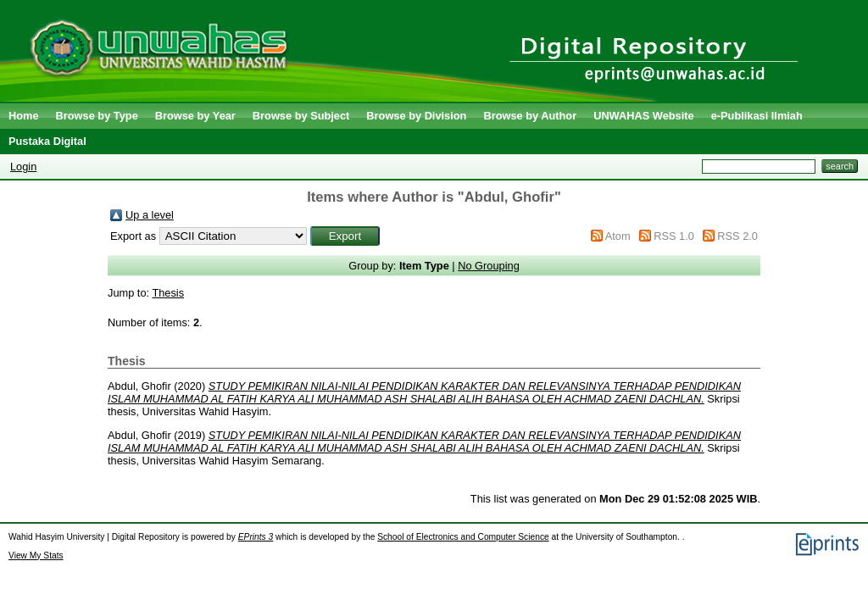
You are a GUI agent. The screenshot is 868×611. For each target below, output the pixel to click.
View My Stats (36, 555)
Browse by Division (416, 116)
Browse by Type (97, 116)
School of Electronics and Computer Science (463, 537)
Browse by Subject (301, 116)
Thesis (168, 293)
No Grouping (489, 266)
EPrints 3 (256, 537)
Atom (618, 236)
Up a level (150, 215)
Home (24, 116)
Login (23, 167)
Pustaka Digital (47, 141)
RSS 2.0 (737, 236)
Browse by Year (195, 116)
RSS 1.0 (674, 236)
